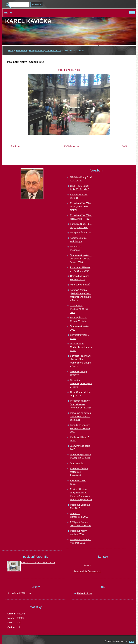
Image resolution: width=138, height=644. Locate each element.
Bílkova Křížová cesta (78, 482)
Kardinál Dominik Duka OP (79, 196)
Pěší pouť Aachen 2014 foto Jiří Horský (81, 524)
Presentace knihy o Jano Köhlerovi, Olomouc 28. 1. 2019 (81, 404)
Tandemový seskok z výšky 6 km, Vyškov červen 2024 (81, 259)
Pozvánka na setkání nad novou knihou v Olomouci (81, 416)
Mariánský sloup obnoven (78, 373)
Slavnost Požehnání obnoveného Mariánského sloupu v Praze (80, 361)
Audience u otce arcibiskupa (78, 240)
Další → (126, 146)
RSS (131, 641)
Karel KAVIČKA (28, 21)
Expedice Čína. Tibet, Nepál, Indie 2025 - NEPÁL (81, 207)
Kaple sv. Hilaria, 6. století (80, 439)
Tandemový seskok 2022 (80, 328)
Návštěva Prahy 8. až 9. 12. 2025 (81, 179)
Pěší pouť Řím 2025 (80, 233)
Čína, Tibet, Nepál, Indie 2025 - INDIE (80, 188)
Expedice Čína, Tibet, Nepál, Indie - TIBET (81, 217)
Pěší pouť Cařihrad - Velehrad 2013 (81, 541)
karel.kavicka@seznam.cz (87, 571)
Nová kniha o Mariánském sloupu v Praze (81, 347)
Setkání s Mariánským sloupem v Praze (81, 383)
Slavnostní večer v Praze (79, 337)
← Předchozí (15, 146)
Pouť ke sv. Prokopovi (76, 248)
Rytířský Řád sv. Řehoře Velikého (78, 319)
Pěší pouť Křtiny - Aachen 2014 (45, 51)
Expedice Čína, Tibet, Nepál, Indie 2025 (81, 226)
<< (7, 593)
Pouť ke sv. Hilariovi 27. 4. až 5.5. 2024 (80, 269)
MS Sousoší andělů (80, 285)
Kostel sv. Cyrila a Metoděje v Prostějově (79, 472)
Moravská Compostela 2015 (79, 515)
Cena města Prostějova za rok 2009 (79, 309)
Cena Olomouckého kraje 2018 (80, 394)
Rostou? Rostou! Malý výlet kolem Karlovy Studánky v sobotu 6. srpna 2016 (81, 494)
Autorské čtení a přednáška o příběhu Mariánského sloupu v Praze (81, 295)
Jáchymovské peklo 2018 (80, 448)
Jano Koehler (77, 463)
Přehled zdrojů (84, 593)
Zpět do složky (72, 146)
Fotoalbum (21, 51)
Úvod (11, 51)
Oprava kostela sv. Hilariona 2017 (80, 278)
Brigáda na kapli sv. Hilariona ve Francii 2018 (80, 428)
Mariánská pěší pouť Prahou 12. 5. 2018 (81, 456)
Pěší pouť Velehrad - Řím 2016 (81, 507)
